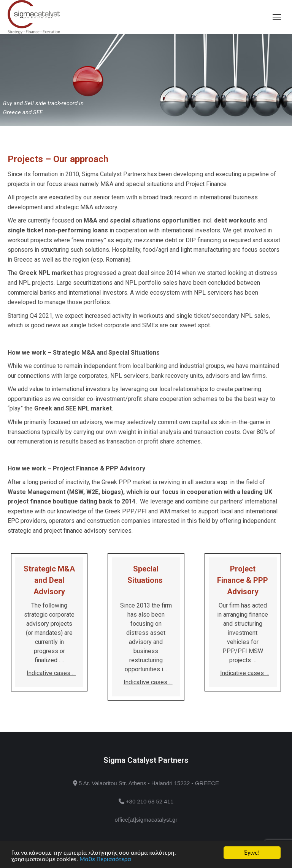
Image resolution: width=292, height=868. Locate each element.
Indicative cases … (51, 673)
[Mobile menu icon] (277, 17)
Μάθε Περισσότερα (105, 859)
